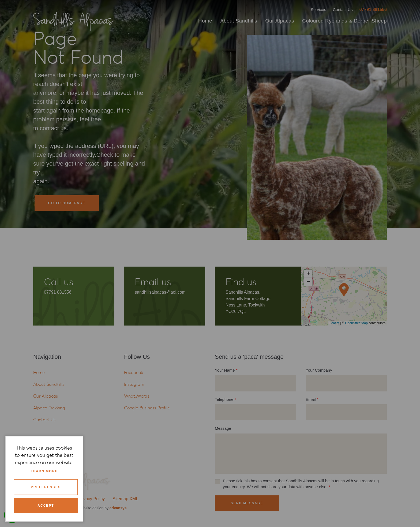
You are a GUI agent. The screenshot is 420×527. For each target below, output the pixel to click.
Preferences (46, 487)
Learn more (44, 471)
